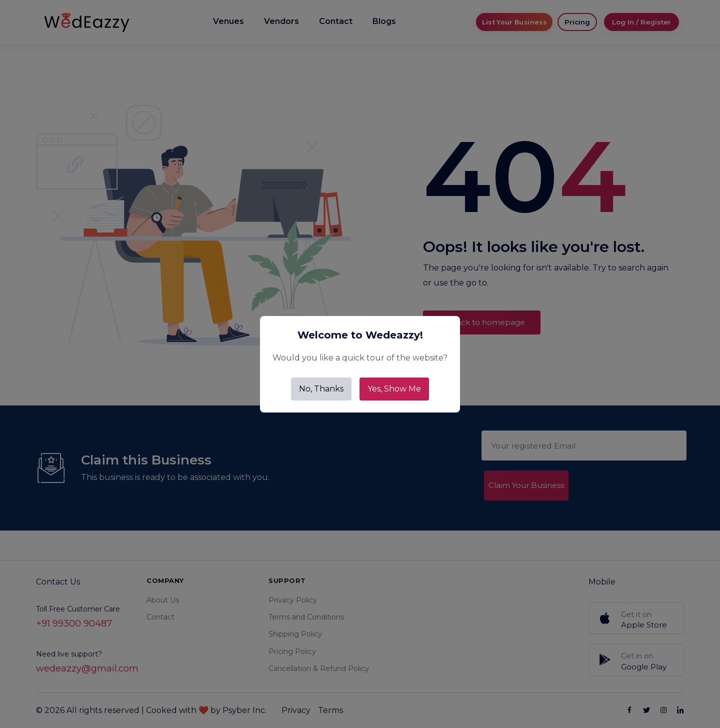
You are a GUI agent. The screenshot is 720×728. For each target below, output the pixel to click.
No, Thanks (321, 389)
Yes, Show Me (394, 389)
